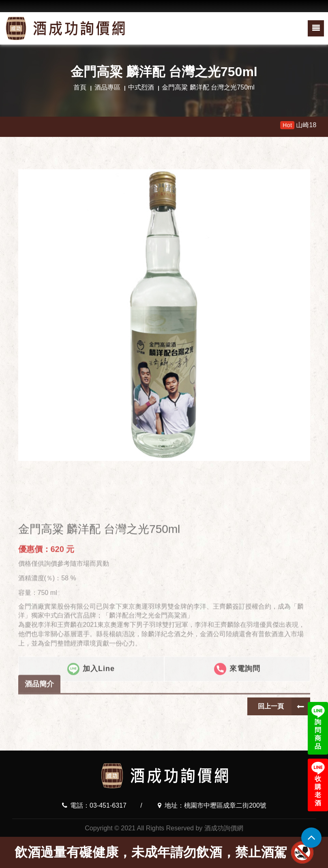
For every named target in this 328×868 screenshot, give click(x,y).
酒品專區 (107, 87)
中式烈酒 (141, 87)
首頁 (80, 87)
